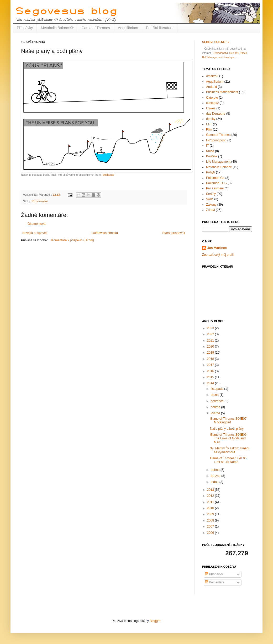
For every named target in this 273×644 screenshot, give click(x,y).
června (216, 407)
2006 (211, 533)
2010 (211, 508)
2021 (211, 340)
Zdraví (211, 210)
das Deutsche (216, 114)
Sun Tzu (234, 53)
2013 (211, 490)
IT (208, 146)
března (216, 476)
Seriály (211, 194)
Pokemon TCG (216, 183)
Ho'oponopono (216, 140)
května (216, 413)
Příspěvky (25, 28)
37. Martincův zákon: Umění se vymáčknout (230, 450)
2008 (211, 520)
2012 (211, 496)
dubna (216, 470)
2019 (211, 353)
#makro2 (212, 76)
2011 (211, 502)
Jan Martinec (217, 248)
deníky (211, 119)
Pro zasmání (40, 201)
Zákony (211, 205)
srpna (215, 395)
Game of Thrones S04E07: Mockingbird (229, 421)
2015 (211, 377)
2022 (211, 334)
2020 (211, 347)
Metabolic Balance (219, 167)
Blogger (155, 621)
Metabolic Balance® (57, 28)
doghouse (109, 175)
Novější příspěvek (35, 233)
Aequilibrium (128, 28)
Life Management (218, 162)
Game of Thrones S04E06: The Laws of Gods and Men (229, 438)
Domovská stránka (105, 233)
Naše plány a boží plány (227, 429)
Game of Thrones (96, 28)
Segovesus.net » (216, 42)
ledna (215, 482)
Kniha (210, 151)
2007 (211, 526)
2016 (211, 371)
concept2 (212, 103)
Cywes (211, 108)
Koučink (212, 156)
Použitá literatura (160, 28)
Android (211, 87)
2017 (211, 365)
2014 (211, 383)
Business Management (222, 92)
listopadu (217, 389)
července (218, 401)
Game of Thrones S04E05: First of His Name (229, 460)
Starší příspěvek (174, 233)
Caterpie (212, 98)
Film (209, 130)
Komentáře (215, 582)
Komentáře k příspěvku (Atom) (73, 240)
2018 (211, 359)
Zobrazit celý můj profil (218, 255)
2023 (211, 328)
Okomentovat (37, 224)
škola (210, 199)
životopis (229, 57)
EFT (209, 124)
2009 (211, 514)
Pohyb (211, 172)
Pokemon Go (215, 178)
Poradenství (221, 53)
